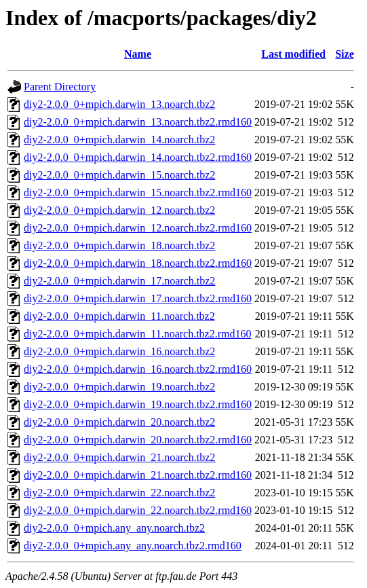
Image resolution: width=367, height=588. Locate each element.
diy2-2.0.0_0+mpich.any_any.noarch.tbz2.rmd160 (133, 546)
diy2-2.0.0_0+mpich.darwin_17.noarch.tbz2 (119, 281)
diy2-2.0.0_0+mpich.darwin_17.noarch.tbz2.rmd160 (138, 298)
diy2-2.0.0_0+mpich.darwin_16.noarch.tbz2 (119, 351)
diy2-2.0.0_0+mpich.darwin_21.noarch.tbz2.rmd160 (138, 475)
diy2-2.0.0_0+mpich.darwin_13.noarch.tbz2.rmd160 (138, 122)
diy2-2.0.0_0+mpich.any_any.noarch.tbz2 (114, 528)
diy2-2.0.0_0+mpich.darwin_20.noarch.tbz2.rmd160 (138, 440)
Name (138, 54)
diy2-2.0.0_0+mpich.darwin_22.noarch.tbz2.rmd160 (138, 510)
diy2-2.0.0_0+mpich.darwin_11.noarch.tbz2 (119, 316)
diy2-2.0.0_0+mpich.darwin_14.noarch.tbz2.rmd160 (138, 157)
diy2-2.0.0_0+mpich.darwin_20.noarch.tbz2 (119, 422)
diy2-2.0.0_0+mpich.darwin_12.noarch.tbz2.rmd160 (138, 228)
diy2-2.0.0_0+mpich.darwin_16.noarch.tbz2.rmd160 (138, 369)
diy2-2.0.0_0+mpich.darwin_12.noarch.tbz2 (119, 210)
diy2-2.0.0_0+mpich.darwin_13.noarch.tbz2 (119, 104)
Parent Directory (60, 87)
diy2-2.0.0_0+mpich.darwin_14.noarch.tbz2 (119, 140)
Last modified (293, 54)
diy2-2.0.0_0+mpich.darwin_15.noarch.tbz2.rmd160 (138, 192)
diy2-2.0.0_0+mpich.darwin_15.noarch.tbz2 (119, 175)
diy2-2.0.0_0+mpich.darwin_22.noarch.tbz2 (119, 493)
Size (345, 54)
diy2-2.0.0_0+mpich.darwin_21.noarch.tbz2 (119, 457)
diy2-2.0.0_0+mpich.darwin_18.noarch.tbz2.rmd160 (138, 263)
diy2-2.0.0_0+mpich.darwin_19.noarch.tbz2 (119, 387)
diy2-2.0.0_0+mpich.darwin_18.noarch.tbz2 (119, 245)
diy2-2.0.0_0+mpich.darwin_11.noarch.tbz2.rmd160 (137, 334)
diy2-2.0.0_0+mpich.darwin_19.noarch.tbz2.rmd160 (138, 404)
